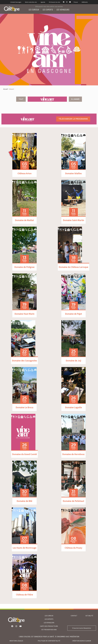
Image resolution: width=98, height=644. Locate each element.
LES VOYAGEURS (49, 623)
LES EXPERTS (49, 619)
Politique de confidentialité (49, 641)
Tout (21, 99)
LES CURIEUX (49, 616)
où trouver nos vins (49, 630)
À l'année (75, 99)
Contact (74, 616)
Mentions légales (16, 641)
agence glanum (85, 641)
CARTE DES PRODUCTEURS (49, 626)
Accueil (6, 89)
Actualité (89, 616)
